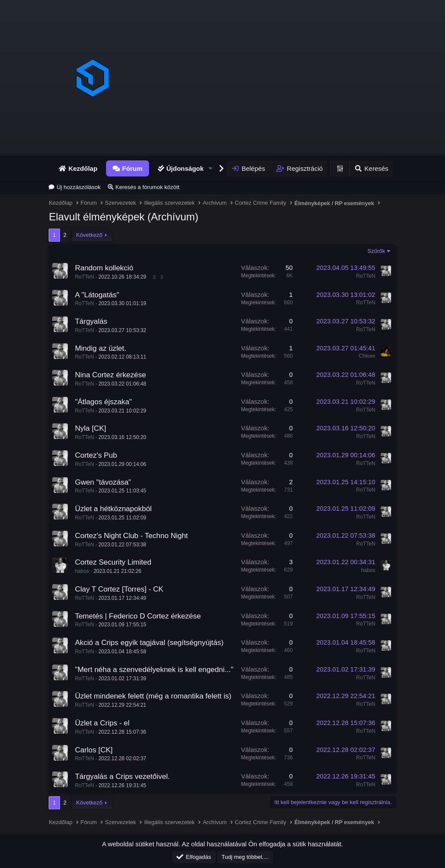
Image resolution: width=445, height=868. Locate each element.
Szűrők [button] (376, 251)
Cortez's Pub (96, 455)
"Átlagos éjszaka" (103, 402)
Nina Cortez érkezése (110, 375)
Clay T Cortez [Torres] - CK (119, 589)
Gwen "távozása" (103, 482)
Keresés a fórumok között (148, 187)
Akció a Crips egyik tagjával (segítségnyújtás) (149, 643)
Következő (89, 235)
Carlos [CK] (94, 750)
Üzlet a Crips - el (102, 723)
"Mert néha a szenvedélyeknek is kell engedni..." (154, 670)
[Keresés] (371, 168)
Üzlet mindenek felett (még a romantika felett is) (153, 696)
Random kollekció (104, 268)
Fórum (132, 168)
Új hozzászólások (78, 187)
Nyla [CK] (90, 428)
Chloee (367, 356)
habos (82, 571)
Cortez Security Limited (113, 562)
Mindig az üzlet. (100, 348)
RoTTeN (84, 277)
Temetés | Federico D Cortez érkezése (138, 616)
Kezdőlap (83, 168)
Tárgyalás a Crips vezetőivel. (122, 777)
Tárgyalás (91, 321)
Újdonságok (185, 168)
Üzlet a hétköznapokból (113, 509)
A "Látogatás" (97, 295)
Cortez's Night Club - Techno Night (131, 536)
